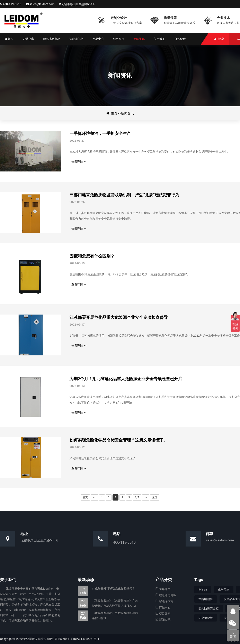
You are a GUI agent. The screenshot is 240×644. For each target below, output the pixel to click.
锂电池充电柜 (166, 595)
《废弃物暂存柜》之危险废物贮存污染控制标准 (108, 616)
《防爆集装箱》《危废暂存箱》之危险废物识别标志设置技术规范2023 (108, 603)
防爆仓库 (163, 589)
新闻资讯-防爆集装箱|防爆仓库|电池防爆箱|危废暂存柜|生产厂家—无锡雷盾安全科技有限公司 (46, 20)
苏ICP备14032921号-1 (85, 639)
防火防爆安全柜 (208, 608)
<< (95, 497)
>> (146, 497)
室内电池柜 (206, 599)
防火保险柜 (206, 618)
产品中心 (163, 607)
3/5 (137, 497)
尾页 (155, 497)
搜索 (221, 39)
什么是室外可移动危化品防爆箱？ (106, 589)
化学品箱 (224, 590)
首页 (114, 113)
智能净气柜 (164, 601)
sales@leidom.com (42, 4)
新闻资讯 (127, 113)
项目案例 (163, 614)
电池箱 (203, 590)
